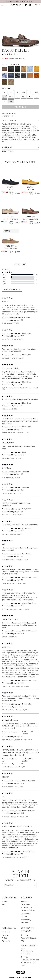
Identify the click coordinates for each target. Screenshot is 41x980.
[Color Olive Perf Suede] (5, 82)
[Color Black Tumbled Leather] (17, 76)
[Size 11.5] (24, 97)
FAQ (23, 941)
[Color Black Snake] (11, 69)
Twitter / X (6, 941)
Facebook (6, 932)
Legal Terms (26, 905)
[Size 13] (37, 97)
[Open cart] (38, 5)
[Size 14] (5, 101)
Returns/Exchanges (29, 938)
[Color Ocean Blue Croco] (5, 76)
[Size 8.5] (24, 92)
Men (3, 905)
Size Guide (8, 152)
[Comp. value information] (24, 59)
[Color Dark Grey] (5, 69)
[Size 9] (30, 92)
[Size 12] (30, 97)
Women (5, 901)
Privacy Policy (27, 908)
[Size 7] (5, 92)
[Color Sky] (30, 69)
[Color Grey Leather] (24, 76)
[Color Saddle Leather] (30, 76)
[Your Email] (19, 885)
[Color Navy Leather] (11, 76)
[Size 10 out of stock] (5, 97)
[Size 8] (17, 92)
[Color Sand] (24, 69)
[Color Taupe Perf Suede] (11, 82)
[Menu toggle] (2, 5)
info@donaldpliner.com (30, 960)
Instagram (6, 935)
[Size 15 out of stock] (11, 101)
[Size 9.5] (37, 92)
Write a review (12, 289)
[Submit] (35, 885)
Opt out (24, 917)
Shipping (25, 935)
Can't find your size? (9, 113)
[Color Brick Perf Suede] (37, 76)
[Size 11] (17, 97)
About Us (25, 901)
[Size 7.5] (11, 92)
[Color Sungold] (37, 69)
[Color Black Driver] (17, 69)
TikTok (4, 938)
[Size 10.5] (11, 97)
